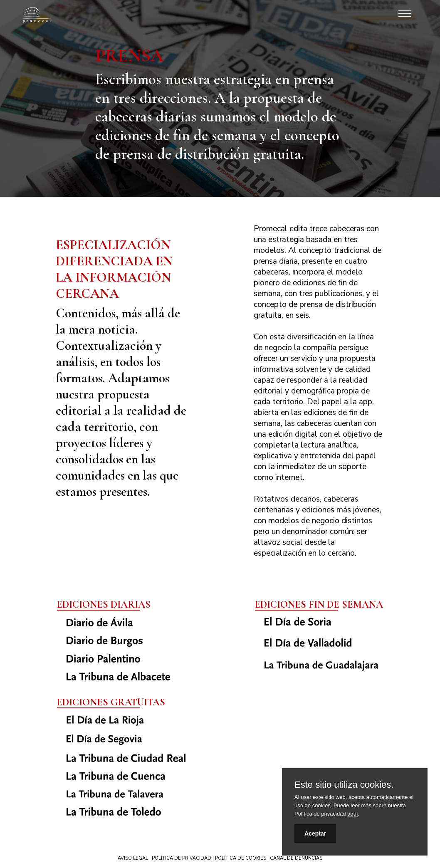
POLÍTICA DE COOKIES (241, 858)
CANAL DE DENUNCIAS (296, 858)
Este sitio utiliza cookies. (344, 785)
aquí (352, 814)
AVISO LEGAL (133, 858)
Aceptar (315, 833)
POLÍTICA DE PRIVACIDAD (182, 858)
